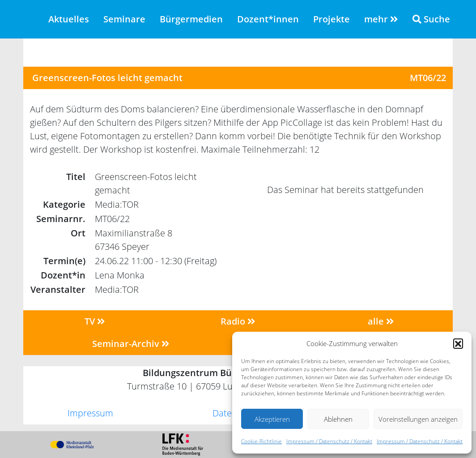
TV (95, 321)
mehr (381, 19)
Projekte (331, 19)
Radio (238, 321)
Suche (431, 19)
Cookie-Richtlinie (261, 441)
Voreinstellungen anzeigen (418, 419)
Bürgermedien (191, 19)
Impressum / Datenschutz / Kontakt (329, 441)
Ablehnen (338, 419)
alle (381, 321)
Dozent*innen (268, 19)
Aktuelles (69, 19)
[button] (458, 343)
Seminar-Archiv (131, 344)
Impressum (90, 413)
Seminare (124, 19)
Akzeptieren (272, 419)
